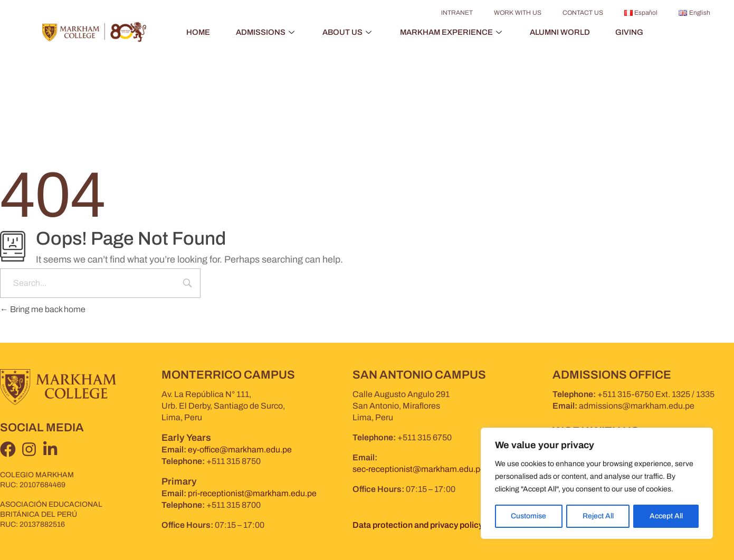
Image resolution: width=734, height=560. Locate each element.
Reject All (598, 516)
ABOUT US (347, 32)
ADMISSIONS (264, 32)
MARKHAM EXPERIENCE (453, 32)
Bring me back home (43, 309)
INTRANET (457, 13)
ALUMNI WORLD (562, 32)
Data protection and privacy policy (418, 525)
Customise (528, 516)
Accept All (666, 516)
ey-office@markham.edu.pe (240, 450)
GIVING (633, 32)
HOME (195, 32)
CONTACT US (583, 13)
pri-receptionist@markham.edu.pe (252, 493)
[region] (597, 484)
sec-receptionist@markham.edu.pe (419, 469)
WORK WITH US (518, 13)
